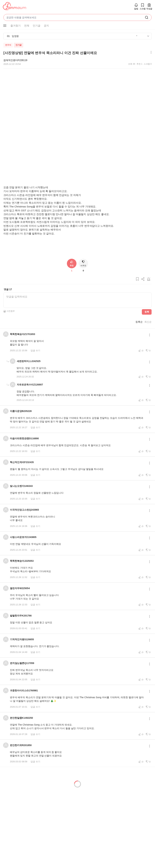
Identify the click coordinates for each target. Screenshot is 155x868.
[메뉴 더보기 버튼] (150, 53)
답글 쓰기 (35, 362)
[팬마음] (15, 6)
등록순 (139, 333)
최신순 (148, 333)
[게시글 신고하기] (149, 291)
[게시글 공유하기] (143, 291)
